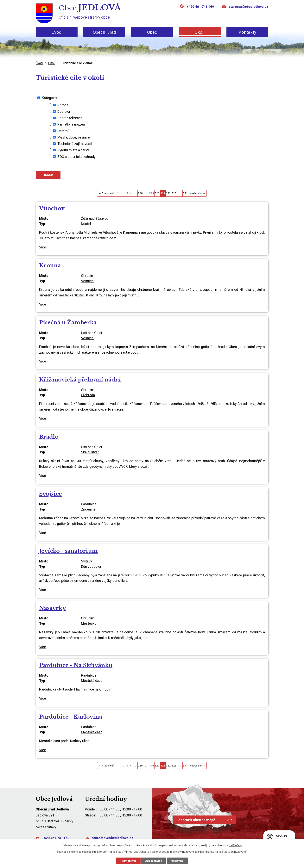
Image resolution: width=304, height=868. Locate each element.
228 (140, 193)
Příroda (63, 105)
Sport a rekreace (70, 118)
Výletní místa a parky (73, 150)
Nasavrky (53, 608)
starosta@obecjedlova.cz (249, 7)
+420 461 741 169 (200, 7)
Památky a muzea (71, 124)
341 (185, 193)
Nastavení (177, 861)
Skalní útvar (90, 452)
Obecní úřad (104, 32)
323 (174, 193)
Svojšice (51, 494)
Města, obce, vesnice (74, 137)
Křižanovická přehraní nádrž (80, 380)
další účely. (235, 845)
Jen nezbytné (154, 861)
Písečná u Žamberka (68, 322)
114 (129, 193)
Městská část (91, 681)
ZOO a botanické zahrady (76, 156)
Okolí (200, 32)
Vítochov (52, 208)
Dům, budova (91, 566)
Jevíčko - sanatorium (68, 551)
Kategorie (50, 98)
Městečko (89, 623)
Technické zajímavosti (75, 144)
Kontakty (247, 32)
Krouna (50, 266)
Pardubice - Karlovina (71, 717)
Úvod (57, 32)
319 (152, 193)
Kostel (86, 224)
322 (168, 193)
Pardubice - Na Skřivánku (76, 665)
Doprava (64, 112)
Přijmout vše (128, 861)
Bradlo (49, 437)
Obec (152, 32)
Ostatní (63, 131)
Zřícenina (88, 509)
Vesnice (87, 281)
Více (43, 247)
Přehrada (88, 395)
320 (157, 193)
